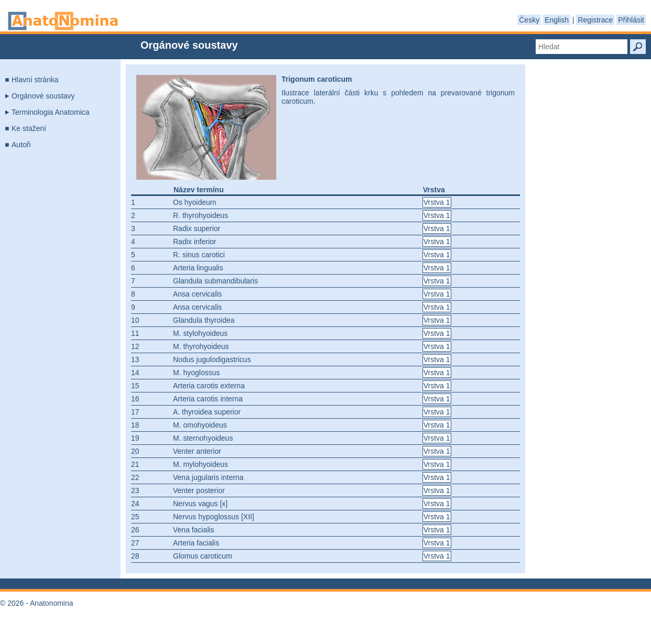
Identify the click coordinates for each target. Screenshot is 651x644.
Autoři (21, 145)
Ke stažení (29, 128)
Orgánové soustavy (43, 96)
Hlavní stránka (35, 80)
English (557, 20)
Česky (529, 20)
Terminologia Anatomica (51, 112)
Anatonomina (63, 21)
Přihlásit (631, 20)
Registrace (595, 20)
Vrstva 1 (437, 202)
